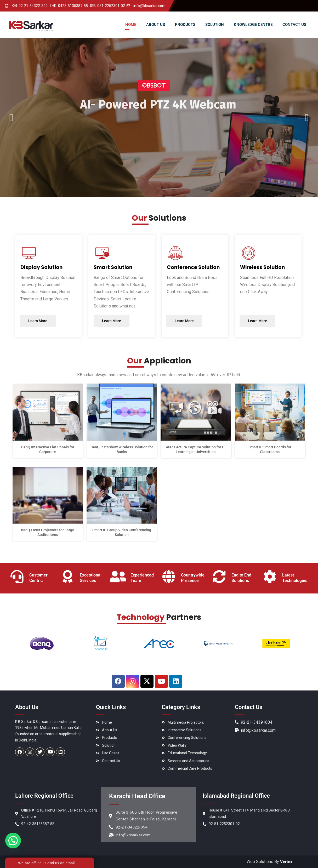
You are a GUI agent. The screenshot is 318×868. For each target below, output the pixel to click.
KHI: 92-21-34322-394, (30, 6)
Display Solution (41, 267)
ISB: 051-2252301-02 (108, 6)
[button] (14, 840)
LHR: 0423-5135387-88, (69, 6)
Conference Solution (193, 267)
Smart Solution (113, 267)
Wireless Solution (262, 267)
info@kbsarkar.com (149, 6)
